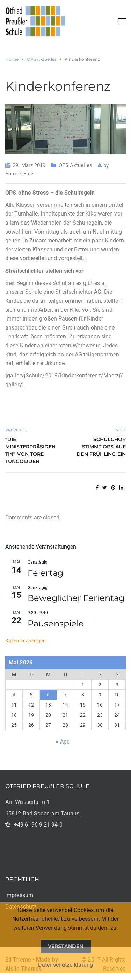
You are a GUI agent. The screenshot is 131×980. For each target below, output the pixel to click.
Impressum (19, 895)
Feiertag (45, 573)
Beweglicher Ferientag (76, 598)
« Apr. (63, 742)
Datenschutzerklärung (65, 965)
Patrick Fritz (19, 174)
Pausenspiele (56, 623)
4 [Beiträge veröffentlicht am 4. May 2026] (14, 695)
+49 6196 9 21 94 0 (38, 825)
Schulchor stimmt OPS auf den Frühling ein (101, 447)
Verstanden (66, 946)
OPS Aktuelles (75, 165)
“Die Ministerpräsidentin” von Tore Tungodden (31, 450)
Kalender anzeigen (26, 641)
